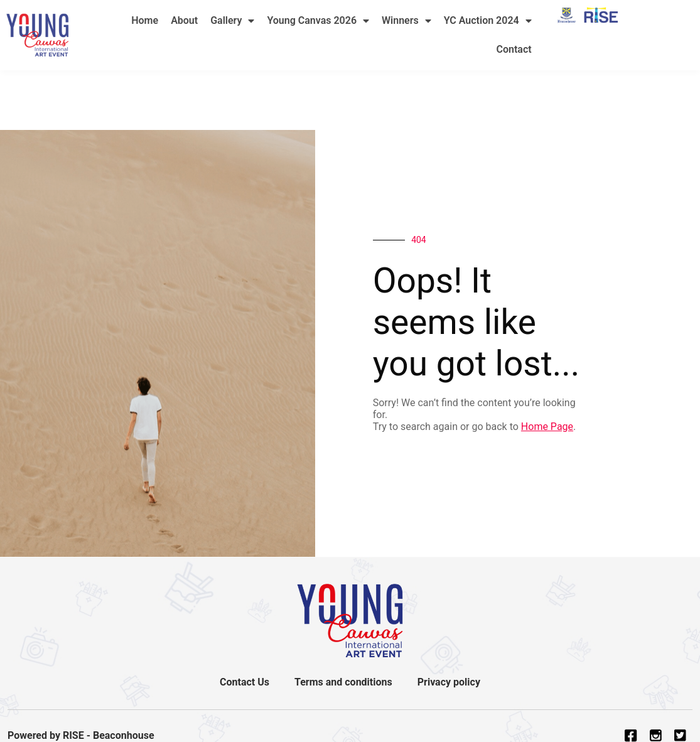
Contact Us (245, 682)
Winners (407, 21)
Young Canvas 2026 (318, 21)
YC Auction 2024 (488, 21)
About (184, 20)
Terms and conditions (343, 682)
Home (145, 20)
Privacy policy (449, 682)
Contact (514, 49)
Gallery (232, 21)
